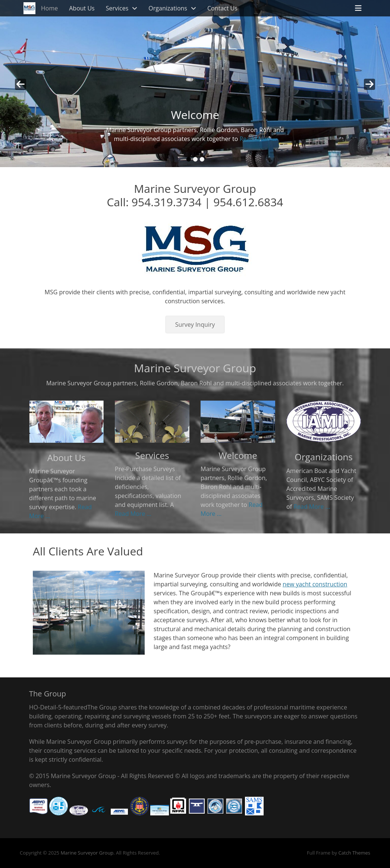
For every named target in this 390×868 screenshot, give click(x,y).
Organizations (168, 8)
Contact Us (222, 8)
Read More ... (258, 139)
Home (49, 8)
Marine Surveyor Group (87, 853)
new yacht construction (315, 584)
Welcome (238, 455)
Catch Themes (354, 853)
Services (117, 8)
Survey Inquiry (195, 325)
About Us (82, 8)
